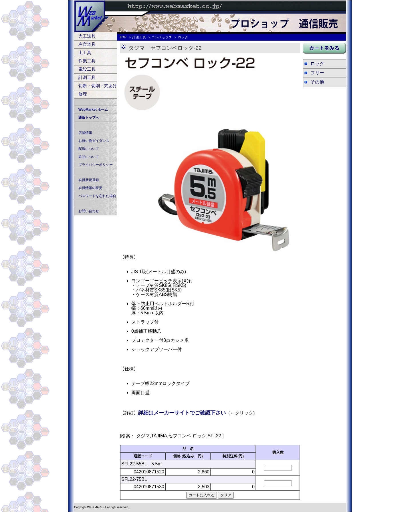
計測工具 (87, 77)
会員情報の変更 (90, 188)
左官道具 (87, 44)
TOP (123, 37)
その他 (317, 82)
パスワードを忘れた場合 (97, 196)
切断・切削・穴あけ (98, 86)
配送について (89, 149)
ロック (317, 64)
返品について (89, 157)
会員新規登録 (89, 180)
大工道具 (87, 36)
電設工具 (87, 69)
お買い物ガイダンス (94, 141)
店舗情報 (85, 133)
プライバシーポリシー (96, 165)
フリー (317, 73)
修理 (83, 94)
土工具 (85, 52)
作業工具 (87, 61)
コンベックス (162, 37)
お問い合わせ (89, 211)
